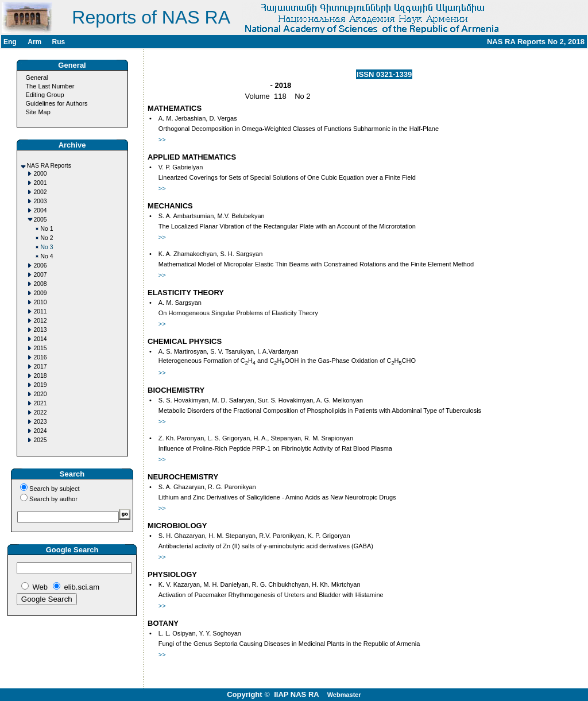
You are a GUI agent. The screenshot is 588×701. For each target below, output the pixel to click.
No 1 (47, 229)
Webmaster (344, 695)
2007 (40, 275)
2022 (40, 413)
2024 (40, 431)
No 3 (47, 247)
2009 (40, 293)
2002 (40, 192)
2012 (40, 321)
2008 (40, 284)
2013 (40, 330)
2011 (40, 311)
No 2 (47, 238)
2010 (40, 302)
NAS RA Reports (49, 166)
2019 (40, 385)
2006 (40, 266)
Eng (10, 42)
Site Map (38, 112)
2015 (40, 348)
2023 (40, 422)
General (36, 78)
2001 (40, 183)
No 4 (47, 256)
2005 (40, 220)
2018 (40, 376)
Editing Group (45, 95)
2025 (40, 440)
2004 (40, 210)
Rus (58, 42)
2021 (40, 403)
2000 (40, 174)
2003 (40, 201)
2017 (40, 367)
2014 (40, 339)
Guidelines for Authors (56, 103)
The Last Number (50, 86)
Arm (34, 42)
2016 (40, 357)
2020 (40, 394)
